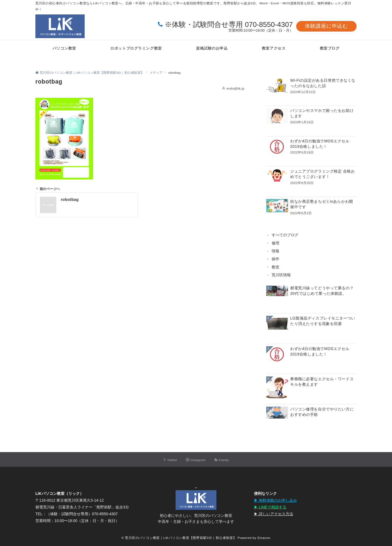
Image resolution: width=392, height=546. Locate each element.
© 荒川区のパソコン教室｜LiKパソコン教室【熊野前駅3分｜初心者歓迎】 (179, 538)
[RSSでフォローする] (222, 460)
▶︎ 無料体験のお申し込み (275, 500)
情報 (275, 251)
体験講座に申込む (326, 26)
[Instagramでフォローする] (196, 460)
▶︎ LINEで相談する (270, 507)
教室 (275, 267)
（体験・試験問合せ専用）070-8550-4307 (82, 514)
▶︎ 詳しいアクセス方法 (274, 514)
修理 (275, 243)
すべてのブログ (285, 235)
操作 (275, 259)
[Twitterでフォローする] (170, 460)
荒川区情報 (281, 275)
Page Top (196, 486)
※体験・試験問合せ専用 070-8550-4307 (229, 24)
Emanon (264, 538)
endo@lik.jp (235, 88)
